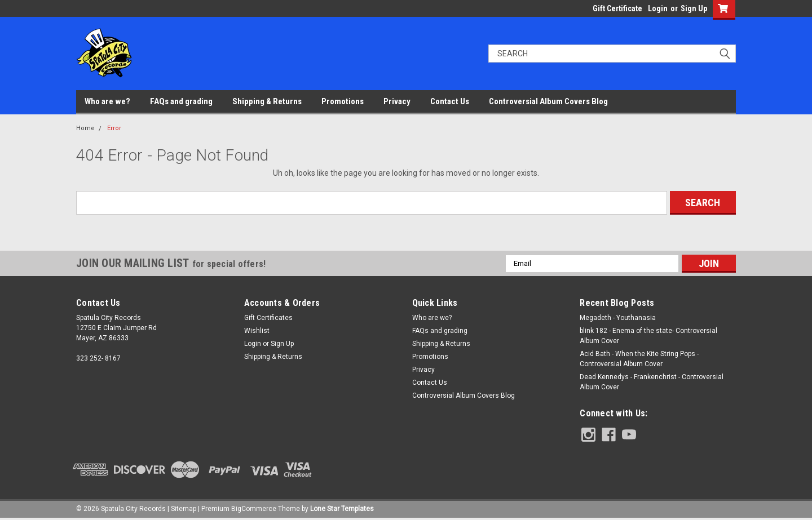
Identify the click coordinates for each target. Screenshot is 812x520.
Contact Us (450, 101)
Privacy (397, 101)
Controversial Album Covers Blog (548, 101)
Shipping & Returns (267, 101)
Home (85, 128)
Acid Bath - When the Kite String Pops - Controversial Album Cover (639, 359)
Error (114, 128)
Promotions (343, 101)
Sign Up (694, 8)
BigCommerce (254, 509)
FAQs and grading (181, 101)
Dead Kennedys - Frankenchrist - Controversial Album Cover (652, 382)
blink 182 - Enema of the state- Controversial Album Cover (648, 336)
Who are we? (107, 101)
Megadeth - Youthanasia (618, 318)
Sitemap (184, 509)
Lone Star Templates (342, 509)
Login (658, 8)
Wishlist (257, 331)
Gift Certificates (268, 318)
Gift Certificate (617, 8)
